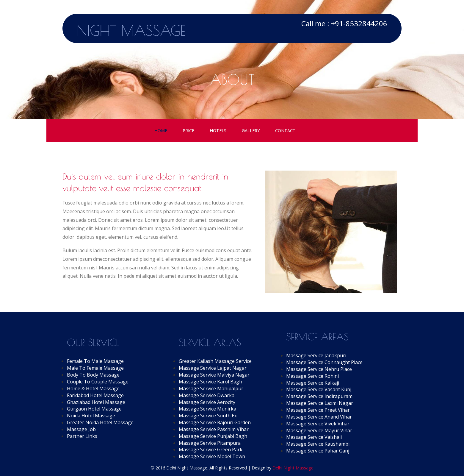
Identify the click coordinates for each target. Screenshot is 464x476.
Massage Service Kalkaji (313, 383)
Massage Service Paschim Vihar (214, 429)
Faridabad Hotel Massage (95, 395)
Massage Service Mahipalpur (211, 388)
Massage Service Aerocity (207, 402)
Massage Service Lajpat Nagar (213, 368)
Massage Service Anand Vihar (319, 417)
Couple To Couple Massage (98, 382)
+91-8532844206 (359, 23)
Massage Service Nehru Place (319, 369)
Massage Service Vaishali (314, 437)
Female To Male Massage (95, 361)
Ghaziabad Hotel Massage (96, 402)
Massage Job (81, 429)
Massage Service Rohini (312, 376)
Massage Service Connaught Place (324, 362)
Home (161, 131)
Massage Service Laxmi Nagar (320, 403)
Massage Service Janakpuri (316, 355)
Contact (285, 131)
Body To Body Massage (93, 375)
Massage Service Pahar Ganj (318, 451)
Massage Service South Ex (208, 416)
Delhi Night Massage (293, 468)
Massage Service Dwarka (207, 395)
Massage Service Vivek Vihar (318, 424)
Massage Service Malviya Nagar (214, 375)
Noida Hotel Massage (91, 416)
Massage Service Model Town (212, 456)
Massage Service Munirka (207, 409)
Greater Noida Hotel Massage (100, 422)
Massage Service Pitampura (210, 443)
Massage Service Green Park (211, 450)
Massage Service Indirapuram (319, 396)
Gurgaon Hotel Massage (94, 409)
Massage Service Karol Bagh (210, 382)
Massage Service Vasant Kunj (319, 389)
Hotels (218, 131)
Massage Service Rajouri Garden (215, 422)
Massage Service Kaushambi (318, 444)
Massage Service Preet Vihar (318, 410)
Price (188, 131)
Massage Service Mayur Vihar (319, 430)
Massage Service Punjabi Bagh (213, 436)
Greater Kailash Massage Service (215, 361)
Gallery (251, 131)
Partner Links (82, 436)
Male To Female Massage (95, 368)
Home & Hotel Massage (93, 388)
